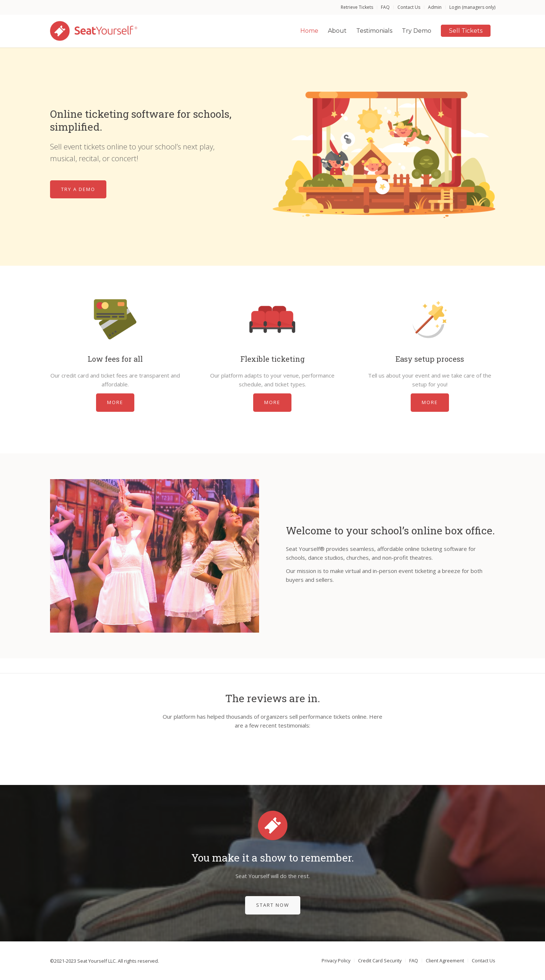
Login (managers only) (472, 7)
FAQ (385, 7)
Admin (435, 7)
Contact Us (409, 7)
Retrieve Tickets (357, 7)
